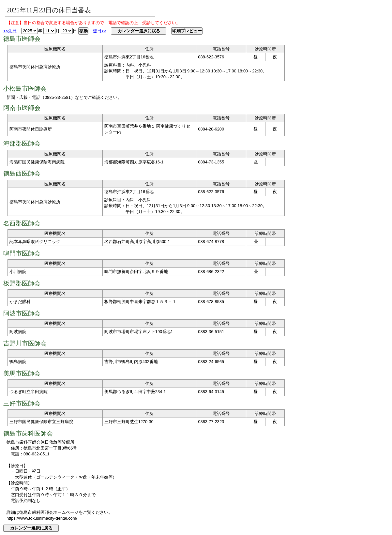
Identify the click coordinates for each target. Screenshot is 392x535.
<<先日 (10, 31)
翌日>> (100, 31)
